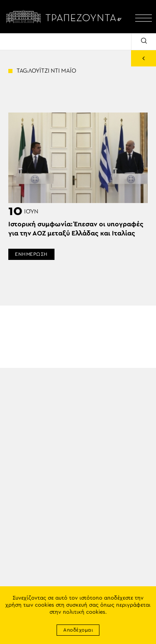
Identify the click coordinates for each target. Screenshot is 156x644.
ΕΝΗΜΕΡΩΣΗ (31, 254)
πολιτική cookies (84, 612)
